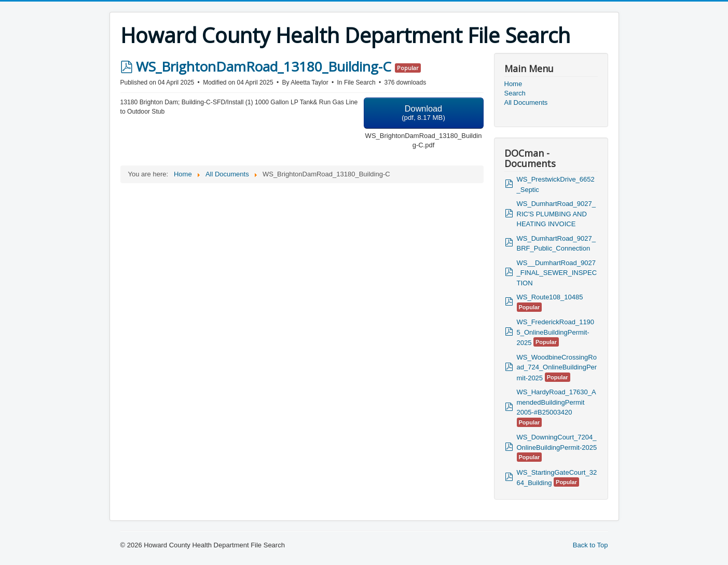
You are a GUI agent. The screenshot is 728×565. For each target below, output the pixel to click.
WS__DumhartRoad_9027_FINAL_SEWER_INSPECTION (557, 273)
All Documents (526, 102)
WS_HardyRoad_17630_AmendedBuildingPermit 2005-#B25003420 (557, 402)
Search (515, 93)
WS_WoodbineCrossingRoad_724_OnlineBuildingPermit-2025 (557, 368)
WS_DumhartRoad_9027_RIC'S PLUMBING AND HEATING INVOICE (556, 214)
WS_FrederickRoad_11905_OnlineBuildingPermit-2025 (556, 332)
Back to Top (590, 545)
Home (513, 84)
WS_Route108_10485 (550, 297)
